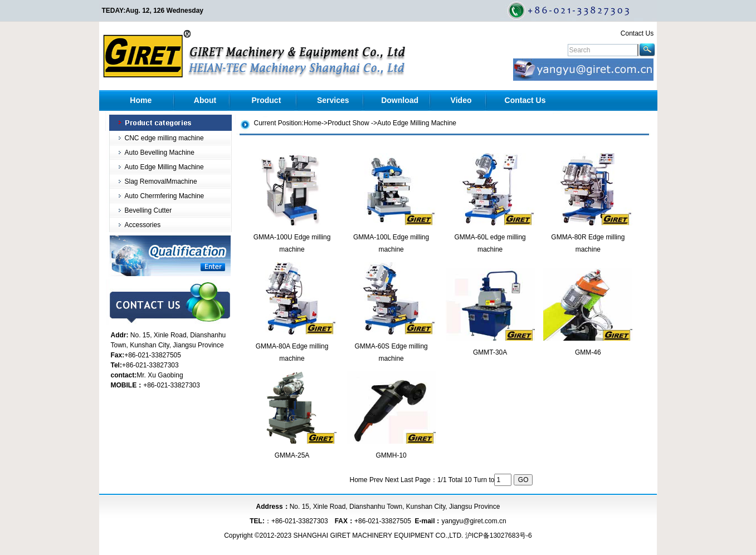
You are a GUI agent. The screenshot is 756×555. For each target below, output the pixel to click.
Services (333, 100)
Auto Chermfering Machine (165, 196)
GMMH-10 (391, 455)
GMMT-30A (490, 352)
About (205, 100)
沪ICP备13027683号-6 (499, 536)
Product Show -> (352, 123)
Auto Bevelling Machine (160, 153)
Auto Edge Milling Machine (164, 167)
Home (141, 100)
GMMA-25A (292, 455)
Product (266, 100)
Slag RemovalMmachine (161, 181)
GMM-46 (588, 352)
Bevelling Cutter (148, 210)
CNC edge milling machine (164, 138)
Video (461, 100)
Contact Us (637, 33)
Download (400, 100)
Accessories (143, 225)
